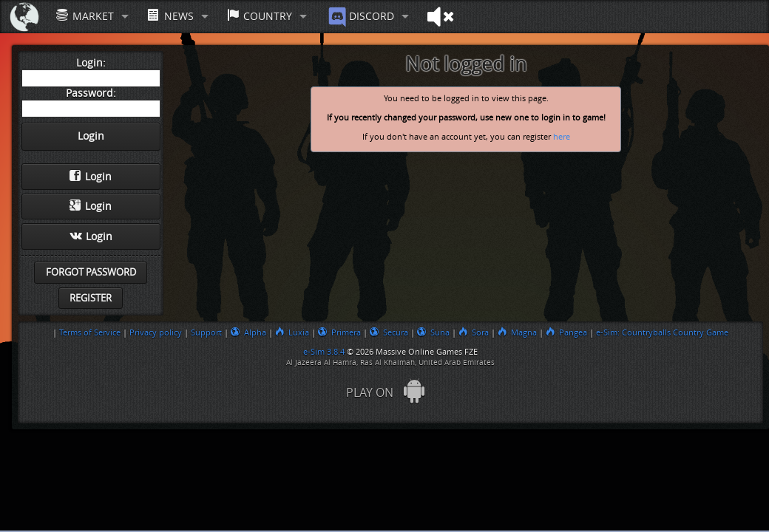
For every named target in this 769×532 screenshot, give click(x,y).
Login (91, 177)
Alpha (248, 332)
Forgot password (91, 272)
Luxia (292, 332)
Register (91, 298)
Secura (389, 332)
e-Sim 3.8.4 (324, 352)
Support (206, 332)
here (562, 137)
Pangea (566, 332)
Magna (517, 332)
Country (260, 16)
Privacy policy (156, 332)
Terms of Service (90, 332)
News (170, 16)
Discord (360, 17)
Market (85, 16)
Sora (474, 332)
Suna (433, 332)
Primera (339, 332)
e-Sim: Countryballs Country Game (662, 332)
